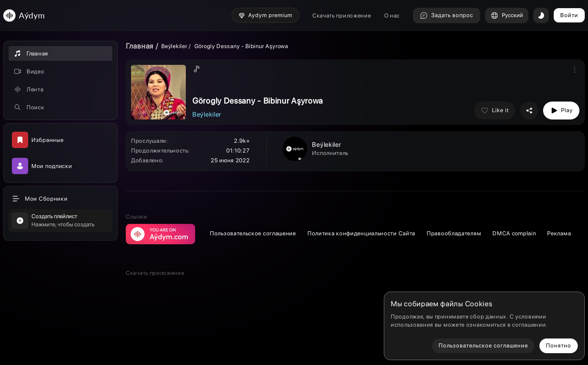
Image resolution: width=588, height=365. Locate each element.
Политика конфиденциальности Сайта (361, 233)
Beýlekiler (175, 46)
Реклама (559, 233)
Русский (507, 15)
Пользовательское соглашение (253, 233)
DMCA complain (514, 233)
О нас (392, 15)
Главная (140, 46)
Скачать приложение (342, 15)
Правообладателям (454, 233)
